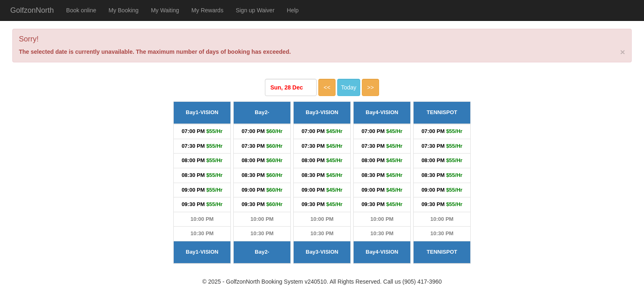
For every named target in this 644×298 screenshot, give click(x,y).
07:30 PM (193, 146)
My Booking (123, 10)
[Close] (623, 52)
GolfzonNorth (32, 10)
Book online (81, 10)
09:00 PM (193, 190)
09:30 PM (193, 204)
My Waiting (165, 10)
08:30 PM (193, 175)
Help (293, 10)
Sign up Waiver (255, 10)
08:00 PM (193, 160)
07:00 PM (193, 131)
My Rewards (207, 10)
